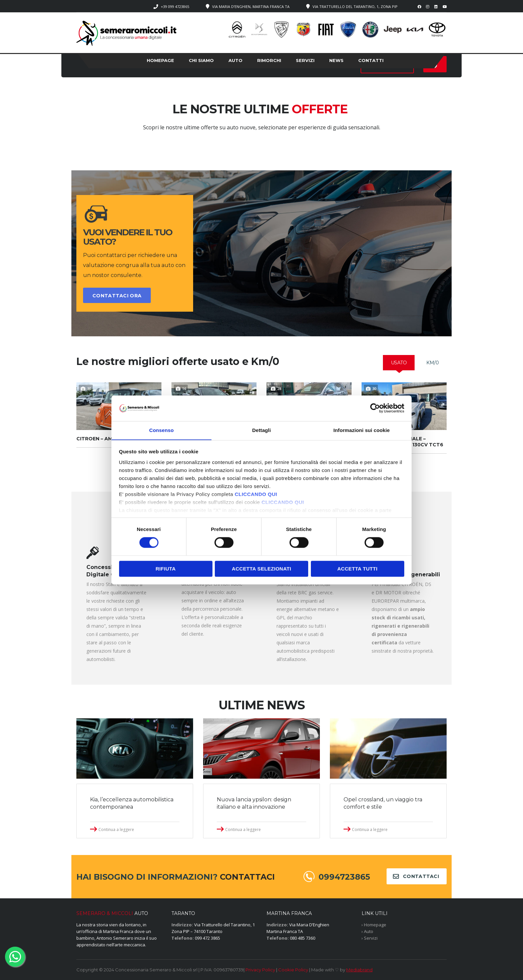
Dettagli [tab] (261, 430)
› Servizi (370, 938)
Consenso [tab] (161, 430)
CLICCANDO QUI (256, 494)
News (336, 60)
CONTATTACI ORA (117, 296)
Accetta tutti (357, 569)
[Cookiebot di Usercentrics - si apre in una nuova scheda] (375, 408)
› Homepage (374, 925)
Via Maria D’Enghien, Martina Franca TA (251, 6)
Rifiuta (165, 569)
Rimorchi (269, 60)
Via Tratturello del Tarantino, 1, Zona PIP (355, 6)
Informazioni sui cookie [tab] (362, 430)
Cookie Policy (293, 970)
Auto (235, 60)
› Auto (367, 931)
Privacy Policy (260, 970)
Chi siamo (201, 60)
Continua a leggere (116, 829)
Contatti (371, 60)
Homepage (160, 60)
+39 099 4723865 (175, 6)
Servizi (305, 60)
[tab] (399, 363)
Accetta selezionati (261, 569)
